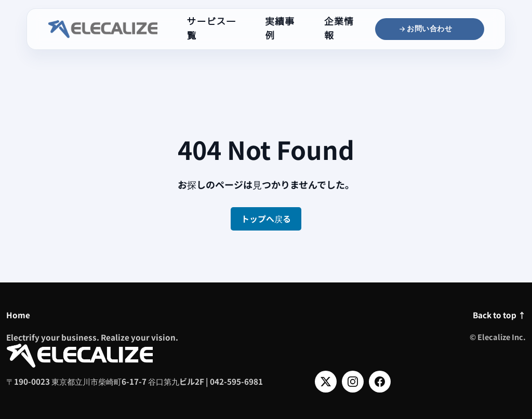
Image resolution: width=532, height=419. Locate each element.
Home (18, 315)
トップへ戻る (266, 219)
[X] (326, 382)
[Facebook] (380, 382)
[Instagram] (353, 382)
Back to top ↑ (499, 315)
